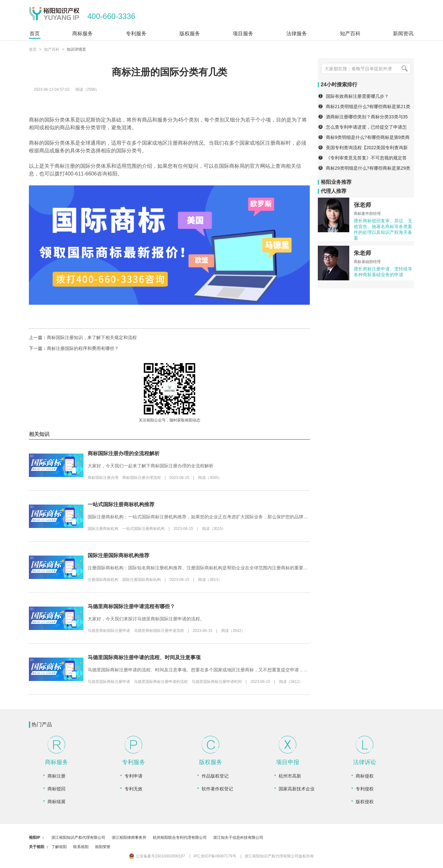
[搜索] (404, 68)
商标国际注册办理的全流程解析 (124, 453)
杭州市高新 (290, 776)
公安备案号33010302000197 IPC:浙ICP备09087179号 (183, 856)
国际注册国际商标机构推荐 (118, 555)
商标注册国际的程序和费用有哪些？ (83, 348)
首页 (33, 49)
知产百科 (52, 49)
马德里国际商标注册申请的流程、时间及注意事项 (144, 657)
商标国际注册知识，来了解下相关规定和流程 (92, 337)
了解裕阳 (59, 847)
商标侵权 (365, 776)
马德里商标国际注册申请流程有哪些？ (131, 606)
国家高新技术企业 (297, 789)
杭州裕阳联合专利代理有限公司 (180, 838)
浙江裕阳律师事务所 (129, 838)
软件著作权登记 (217, 789)
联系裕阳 (81, 847)
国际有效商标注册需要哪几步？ (357, 96)
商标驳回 (56, 789)
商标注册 (56, 776)
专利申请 (134, 776)
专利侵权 (365, 789)
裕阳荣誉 (103, 847)
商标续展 (56, 802)
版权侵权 (365, 802)
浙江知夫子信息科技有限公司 (238, 838)
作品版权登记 (215, 776)
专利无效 (134, 789)
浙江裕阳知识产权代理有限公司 (78, 838)
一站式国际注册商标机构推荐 (121, 504)
